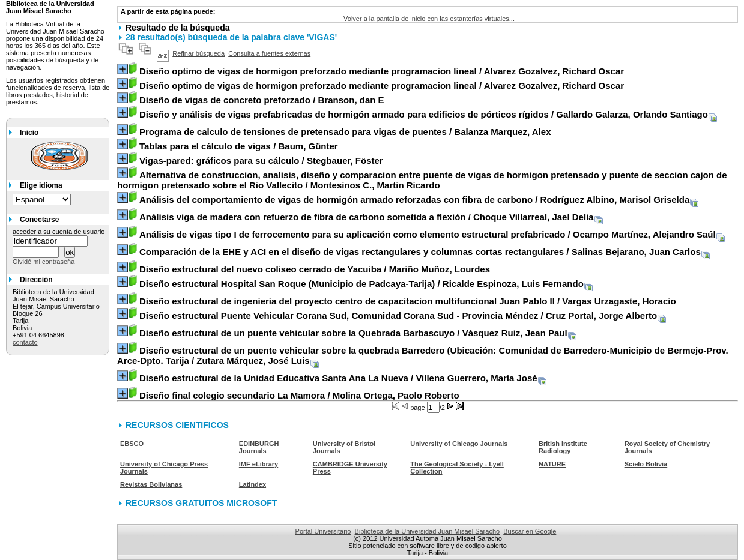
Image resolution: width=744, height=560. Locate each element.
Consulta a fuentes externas (269, 53)
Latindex (253, 484)
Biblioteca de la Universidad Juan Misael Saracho (428, 531)
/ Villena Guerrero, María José (338, 378)
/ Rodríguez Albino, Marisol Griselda (414, 200)
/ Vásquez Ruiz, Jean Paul (353, 333)
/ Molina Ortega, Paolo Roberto (299, 395)
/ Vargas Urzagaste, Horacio (408, 301)
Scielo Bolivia (646, 464)
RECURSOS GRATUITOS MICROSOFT (201, 503)
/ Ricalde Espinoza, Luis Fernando (361, 284)
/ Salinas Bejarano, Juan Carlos (420, 252)
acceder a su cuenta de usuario (59, 232)
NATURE (552, 464)
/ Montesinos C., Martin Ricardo (422, 180)
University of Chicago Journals (459, 444)
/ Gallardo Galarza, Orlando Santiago (424, 114)
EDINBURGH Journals (259, 447)
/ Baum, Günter (239, 146)
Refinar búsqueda (198, 53)
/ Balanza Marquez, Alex (345, 132)
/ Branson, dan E (262, 100)
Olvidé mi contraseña (44, 262)
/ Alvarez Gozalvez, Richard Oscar (382, 71)
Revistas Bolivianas (151, 484)
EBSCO (132, 444)
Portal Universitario (323, 531)
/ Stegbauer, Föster (261, 161)
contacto (25, 342)
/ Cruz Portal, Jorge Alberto (398, 315)
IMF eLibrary (259, 464)
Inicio (29, 133)
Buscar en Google (530, 531)
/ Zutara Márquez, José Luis (423, 355)
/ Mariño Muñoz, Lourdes (315, 269)
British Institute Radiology (563, 447)
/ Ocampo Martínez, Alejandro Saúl (428, 234)
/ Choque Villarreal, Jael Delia (367, 217)
